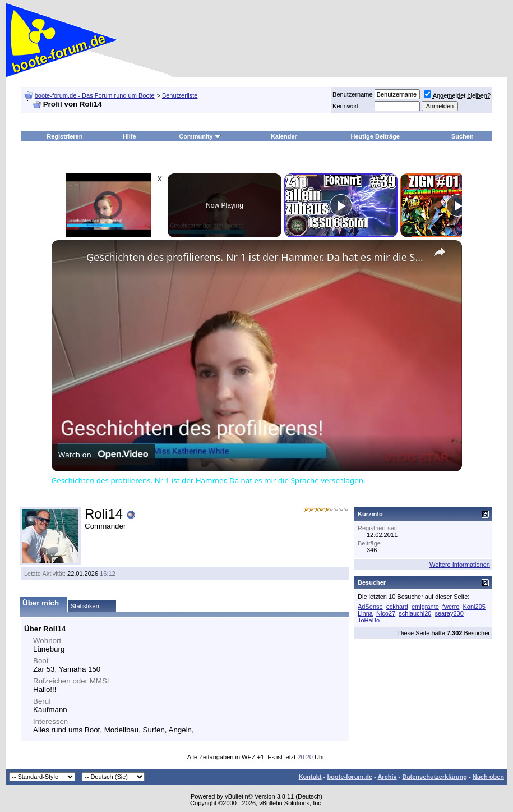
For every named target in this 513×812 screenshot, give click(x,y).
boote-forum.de (350, 777)
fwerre (451, 607)
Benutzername (353, 94)
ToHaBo (369, 620)
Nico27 (386, 613)
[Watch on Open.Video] (103, 455)
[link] (70, 258)
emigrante (425, 607)
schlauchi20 (415, 613)
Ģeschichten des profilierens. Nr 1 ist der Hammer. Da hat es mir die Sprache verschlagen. (255, 257)
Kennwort (345, 106)
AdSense (370, 607)
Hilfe (130, 136)
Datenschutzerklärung (435, 777)
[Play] (341, 205)
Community (200, 136)
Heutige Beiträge (375, 136)
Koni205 (474, 607)
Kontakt (310, 777)
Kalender (284, 136)
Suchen (463, 136)
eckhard (397, 607)
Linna (365, 613)
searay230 (449, 613)
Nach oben (488, 777)
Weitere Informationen (460, 565)
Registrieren (64, 136)
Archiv (387, 777)
